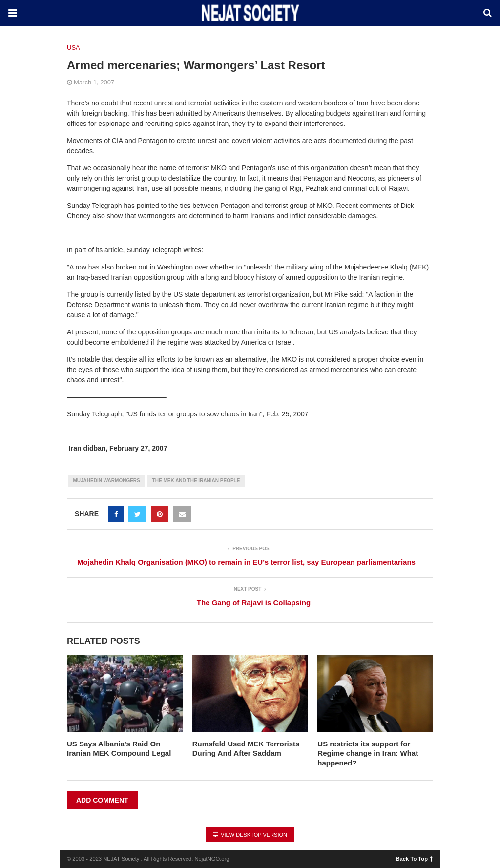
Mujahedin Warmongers (107, 481)
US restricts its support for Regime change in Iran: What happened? (368, 753)
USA (73, 48)
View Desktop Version (250, 835)
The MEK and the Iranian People (196, 481)
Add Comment (102, 800)
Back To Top (414, 858)
